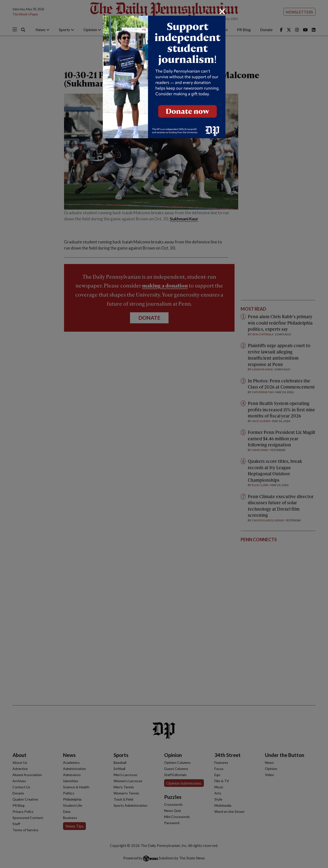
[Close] (222, 12)
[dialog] (164, 434)
